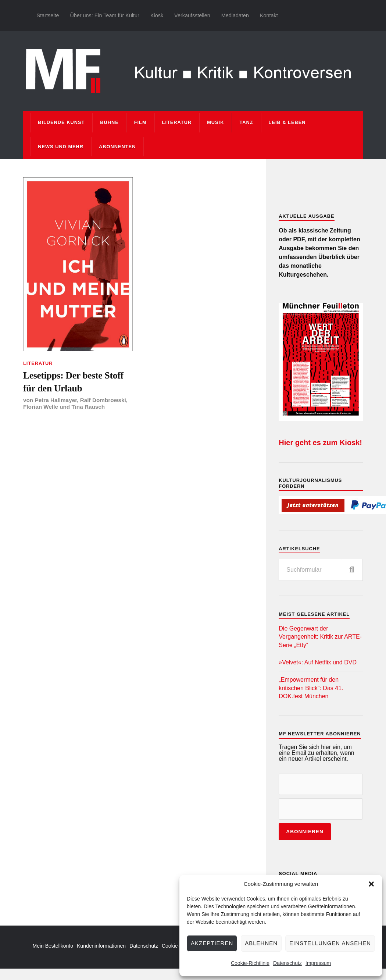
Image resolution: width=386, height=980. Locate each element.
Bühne (109, 122)
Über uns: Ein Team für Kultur (105, 15)
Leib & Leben (287, 122)
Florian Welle (41, 407)
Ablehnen (261, 943)
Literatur (177, 122)
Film (140, 122)
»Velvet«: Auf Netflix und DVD (318, 662)
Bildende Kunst (61, 122)
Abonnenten (117, 147)
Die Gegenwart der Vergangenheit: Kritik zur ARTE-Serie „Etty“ (320, 637)
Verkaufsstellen (192, 15)
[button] (371, 884)
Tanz (246, 122)
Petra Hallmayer (56, 400)
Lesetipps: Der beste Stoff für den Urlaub (73, 382)
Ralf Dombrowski (103, 400)
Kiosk (157, 15)
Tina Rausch (88, 407)
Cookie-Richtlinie (250, 963)
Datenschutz (287, 963)
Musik (215, 122)
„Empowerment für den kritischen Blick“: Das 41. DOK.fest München (311, 688)
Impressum (318, 963)
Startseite (48, 15)
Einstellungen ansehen (330, 943)
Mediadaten (235, 15)
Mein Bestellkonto (53, 946)
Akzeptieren (212, 943)
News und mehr (61, 147)
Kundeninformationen (101, 946)
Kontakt (269, 15)
